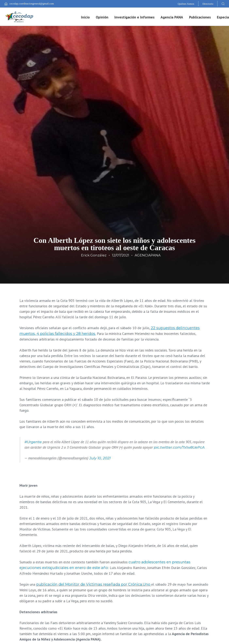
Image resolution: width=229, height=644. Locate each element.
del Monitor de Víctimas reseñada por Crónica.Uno (104, 584)
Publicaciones (200, 17)
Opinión (102, 17)
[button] (223, 4)
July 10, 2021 (100, 458)
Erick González (94, 255)
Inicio (85, 17)
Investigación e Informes (134, 17)
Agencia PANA (172, 17)
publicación (47, 584)
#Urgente (33, 442)
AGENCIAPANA (148, 255)
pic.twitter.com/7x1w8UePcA (179, 447)
